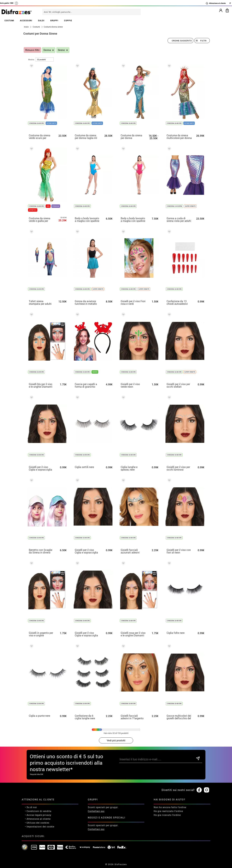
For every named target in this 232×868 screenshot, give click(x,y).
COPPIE (68, 20)
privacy (47, 815)
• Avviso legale (34, 815)
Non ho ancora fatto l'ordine (170, 807)
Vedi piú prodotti (116, 740)
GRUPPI (54, 20)
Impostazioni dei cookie (40, 827)
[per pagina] (45, 59)
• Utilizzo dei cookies (37, 823)
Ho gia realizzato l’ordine (168, 811)
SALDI (41, 20)
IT (230, 3)
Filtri (203, 41)
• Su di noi (31, 807)
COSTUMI (9, 20)
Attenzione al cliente (216, 3)
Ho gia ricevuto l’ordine (167, 815)
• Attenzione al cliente (38, 819)
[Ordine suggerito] (180, 41)
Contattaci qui (96, 811)
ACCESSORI (26, 20)
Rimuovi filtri (32, 50)
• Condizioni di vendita (38, 811)
